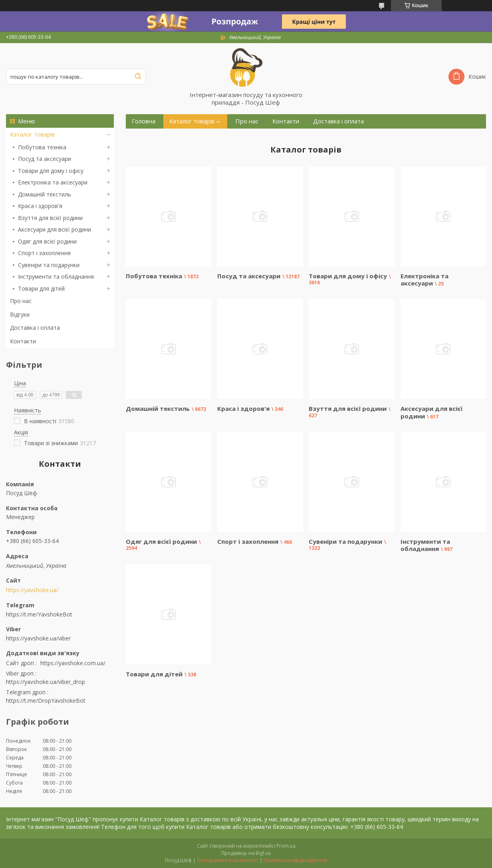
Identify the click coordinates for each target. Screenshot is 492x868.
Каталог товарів (32, 134)
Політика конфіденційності (295, 860)
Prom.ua (286, 846)
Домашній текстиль (45, 194)
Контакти (23, 341)
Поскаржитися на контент (228, 860)
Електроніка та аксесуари (53, 182)
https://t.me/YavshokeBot (39, 614)
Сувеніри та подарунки (49, 265)
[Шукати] (138, 77)
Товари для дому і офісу (51, 171)
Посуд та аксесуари (45, 159)
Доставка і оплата (35, 328)
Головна (144, 121)
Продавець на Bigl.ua (246, 853)
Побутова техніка (42, 147)
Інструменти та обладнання (56, 276)
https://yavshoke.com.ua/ (73, 663)
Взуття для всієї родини (50, 218)
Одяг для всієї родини (47, 241)
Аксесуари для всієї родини (55, 229)
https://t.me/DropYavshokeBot (46, 701)
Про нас (21, 301)
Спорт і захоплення (44, 253)
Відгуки (20, 314)
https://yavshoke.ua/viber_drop (46, 682)
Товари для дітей (41, 288)
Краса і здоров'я (40, 206)
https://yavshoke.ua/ (32, 590)
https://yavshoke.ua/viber (38, 638)
